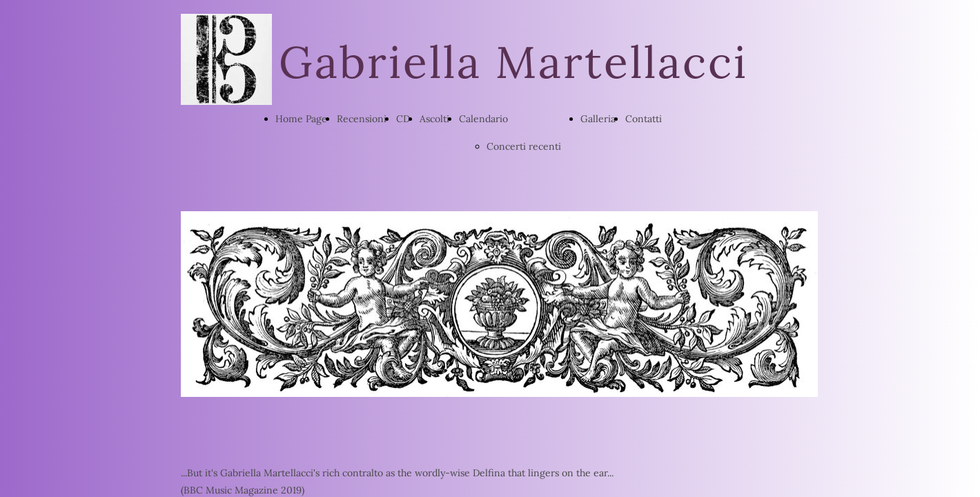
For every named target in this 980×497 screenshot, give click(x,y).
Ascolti (434, 119)
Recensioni (362, 119)
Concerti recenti (524, 146)
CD (403, 119)
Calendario (483, 119)
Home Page (301, 119)
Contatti (644, 119)
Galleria (598, 119)
